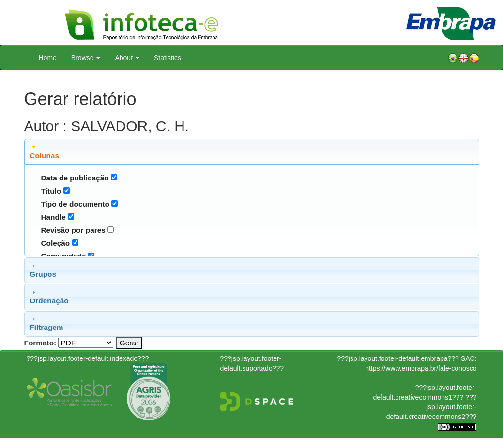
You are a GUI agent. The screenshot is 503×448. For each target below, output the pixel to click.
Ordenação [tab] (49, 297)
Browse (86, 58)
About (127, 58)
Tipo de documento (75, 204)
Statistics (168, 58)
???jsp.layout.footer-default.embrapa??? (398, 358)
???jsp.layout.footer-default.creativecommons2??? (432, 407)
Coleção (55, 243)
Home (48, 58)
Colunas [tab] (44, 151)
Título (51, 191)
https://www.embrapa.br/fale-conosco (421, 368)
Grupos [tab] (43, 270)
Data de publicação (75, 178)
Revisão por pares (73, 230)
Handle (53, 217)
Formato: (40, 343)
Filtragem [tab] (46, 323)
